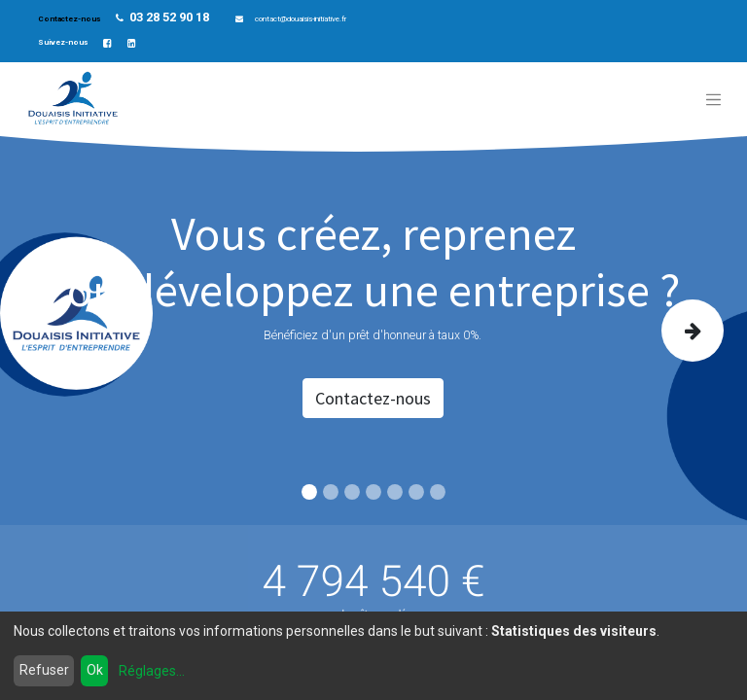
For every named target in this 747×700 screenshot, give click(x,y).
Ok (95, 670)
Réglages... (152, 671)
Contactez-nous (70, 19)
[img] (694, 331)
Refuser (44, 670)
